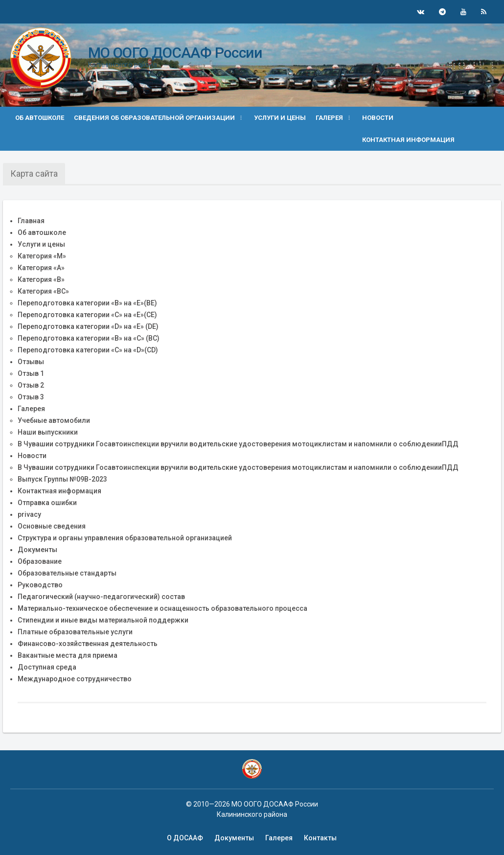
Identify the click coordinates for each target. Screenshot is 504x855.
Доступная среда (47, 667)
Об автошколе (40, 118)
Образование (40, 561)
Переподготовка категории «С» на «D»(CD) (88, 350)
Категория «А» (41, 268)
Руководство (40, 585)
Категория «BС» (43, 291)
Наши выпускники (48, 432)
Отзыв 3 (31, 397)
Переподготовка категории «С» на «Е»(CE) (87, 315)
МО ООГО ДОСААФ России (175, 53)
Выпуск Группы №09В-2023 (62, 479)
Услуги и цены (280, 118)
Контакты (320, 838)
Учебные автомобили (54, 420)
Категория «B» (41, 279)
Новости (378, 118)
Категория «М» (42, 256)
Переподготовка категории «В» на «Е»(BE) (87, 303)
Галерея (31, 409)
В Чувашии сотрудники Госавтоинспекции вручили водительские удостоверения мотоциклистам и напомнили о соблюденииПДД (238, 444)
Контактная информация (408, 140)
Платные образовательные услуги (75, 632)
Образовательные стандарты (67, 573)
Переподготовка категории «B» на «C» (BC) (89, 338)
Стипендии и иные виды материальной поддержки (103, 620)
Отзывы (31, 362)
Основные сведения (52, 526)
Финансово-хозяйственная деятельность (88, 644)
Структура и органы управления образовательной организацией (125, 538)
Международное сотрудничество (75, 679)
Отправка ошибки (47, 503)
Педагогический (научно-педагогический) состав (101, 597)
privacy (29, 514)
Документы (37, 550)
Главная (31, 221)
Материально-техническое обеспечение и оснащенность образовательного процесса (162, 608)
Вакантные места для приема (68, 655)
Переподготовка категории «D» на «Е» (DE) (88, 326)
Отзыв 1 (31, 373)
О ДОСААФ (185, 838)
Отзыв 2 (31, 385)
